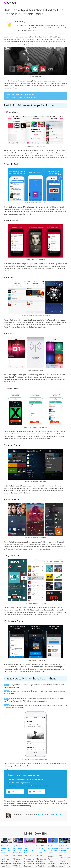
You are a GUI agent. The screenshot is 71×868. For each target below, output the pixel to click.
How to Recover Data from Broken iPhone (53, 849)
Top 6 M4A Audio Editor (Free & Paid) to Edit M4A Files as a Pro (41, 851)
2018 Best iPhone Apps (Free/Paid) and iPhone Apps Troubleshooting (64, 852)
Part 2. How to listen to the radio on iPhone (21, 97)
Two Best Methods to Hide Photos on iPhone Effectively (6, 851)
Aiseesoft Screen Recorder (23, 776)
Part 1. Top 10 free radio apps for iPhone (21, 95)
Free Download (17, 792)
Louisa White (43, 815)
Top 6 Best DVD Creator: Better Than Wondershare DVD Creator (18, 851)
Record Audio (53, 815)
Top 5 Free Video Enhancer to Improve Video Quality (29, 851)
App (60, 815)
